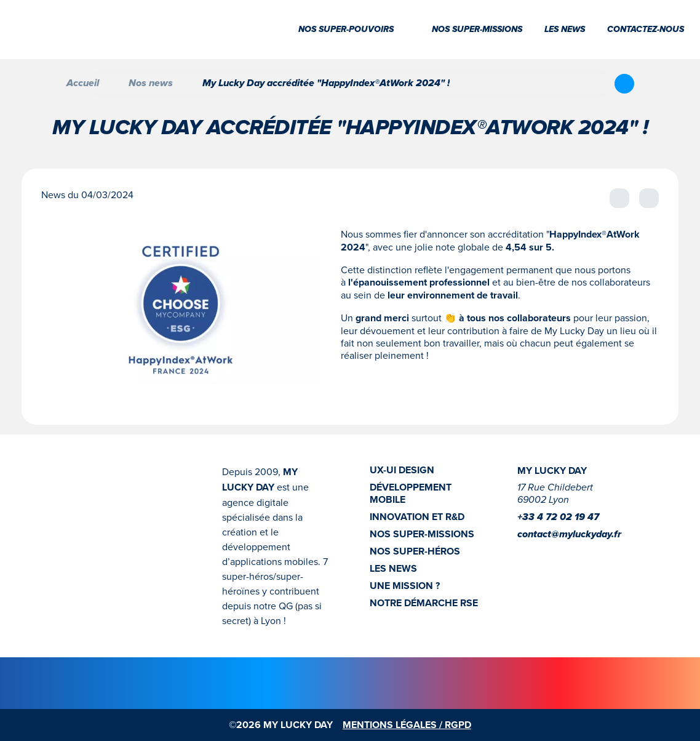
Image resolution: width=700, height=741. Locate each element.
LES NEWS (393, 569)
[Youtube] (564, 553)
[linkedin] (544, 553)
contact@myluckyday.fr (569, 535)
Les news (565, 30)
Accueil (73, 84)
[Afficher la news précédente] (619, 198)
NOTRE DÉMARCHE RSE (424, 603)
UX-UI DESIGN (402, 470)
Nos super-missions (477, 30)
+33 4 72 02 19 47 (558, 518)
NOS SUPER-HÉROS (415, 551)
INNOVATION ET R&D (417, 517)
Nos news (151, 84)
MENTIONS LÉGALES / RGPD (407, 725)
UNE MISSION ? (405, 586)
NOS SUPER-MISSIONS (422, 534)
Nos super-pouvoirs (354, 30)
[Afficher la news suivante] (649, 198)
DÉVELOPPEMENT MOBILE (411, 494)
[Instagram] (525, 553)
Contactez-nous (646, 30)
